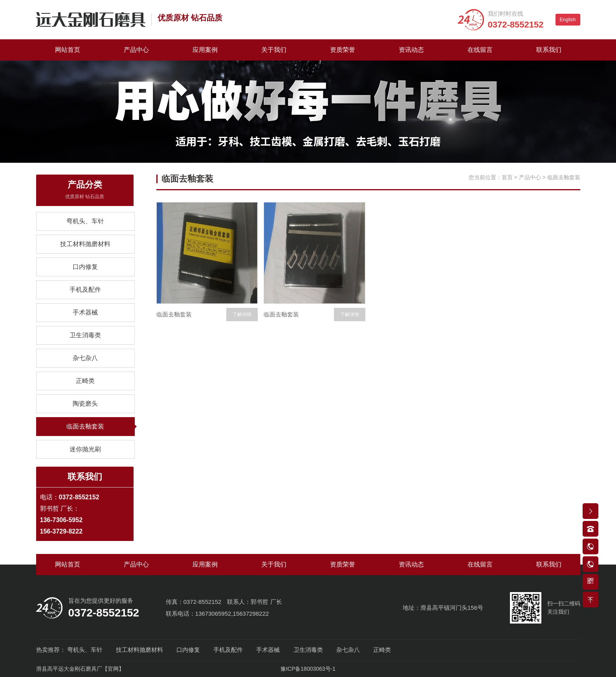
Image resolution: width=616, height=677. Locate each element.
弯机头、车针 (85, 221)
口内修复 (85, 267)
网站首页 (68, 50)
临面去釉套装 (85, 426)
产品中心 (136, 50)
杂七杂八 (85, 358)
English (568, 20)
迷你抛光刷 (85, 449)
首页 (507, 177)
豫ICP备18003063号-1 (308, 669)
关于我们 (274, 50)
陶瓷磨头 (85, 404)
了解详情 (242, 315)
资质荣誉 (343, 50)
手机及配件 (85, 290)
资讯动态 (411, 50)
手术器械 (85, 312)
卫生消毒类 (85, 335)
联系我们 (549, 50)
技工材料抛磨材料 (85, 244)
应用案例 (205, 50)
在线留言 (480, 50)
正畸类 (85, 381)
